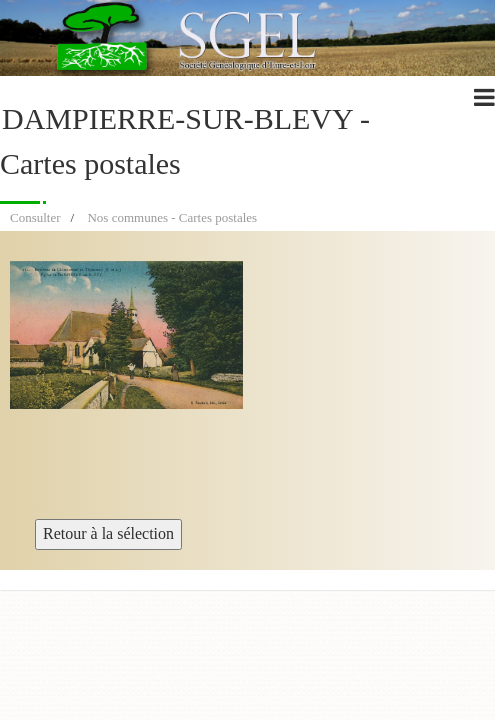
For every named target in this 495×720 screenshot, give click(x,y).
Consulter (35, 217)
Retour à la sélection (108, 533)
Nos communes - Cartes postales (172, 217)
